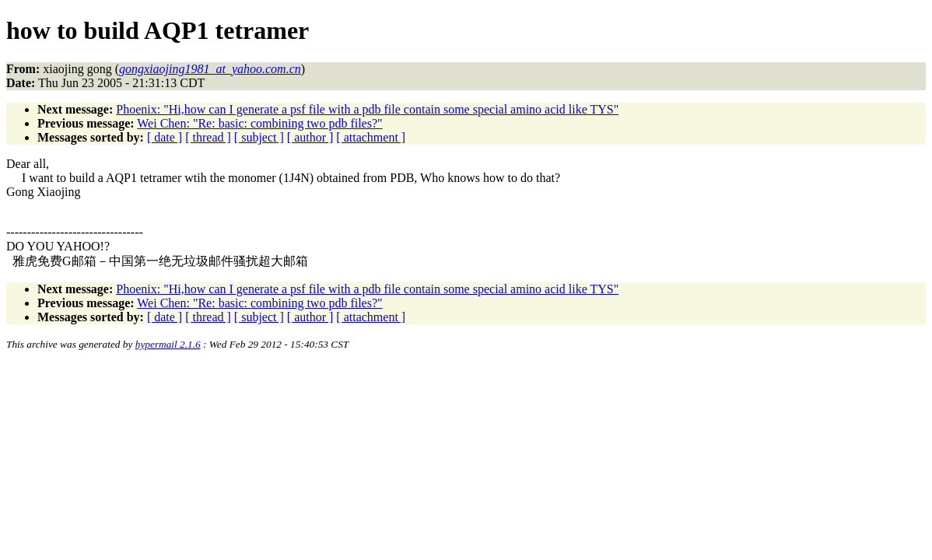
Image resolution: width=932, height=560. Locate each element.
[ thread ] (208, 137)
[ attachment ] (371, 137)
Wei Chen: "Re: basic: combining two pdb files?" (259, 123)
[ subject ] (259, 137)
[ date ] (165, 137)
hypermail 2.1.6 (168, 344)
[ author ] (310, 137)
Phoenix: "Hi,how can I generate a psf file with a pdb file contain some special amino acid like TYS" (367, 109)
